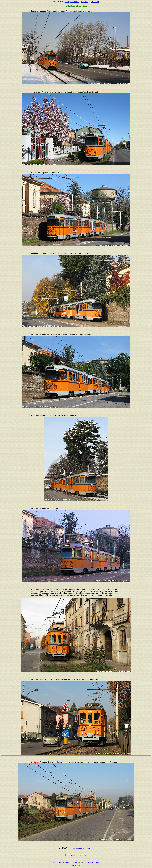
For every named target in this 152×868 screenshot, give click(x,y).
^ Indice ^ (84, 2)
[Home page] (76, 866)
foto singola (95, 2)
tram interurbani (82, 855)
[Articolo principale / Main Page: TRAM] (88, 862)
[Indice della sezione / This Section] (63, 862)
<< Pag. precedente (72, 2)
